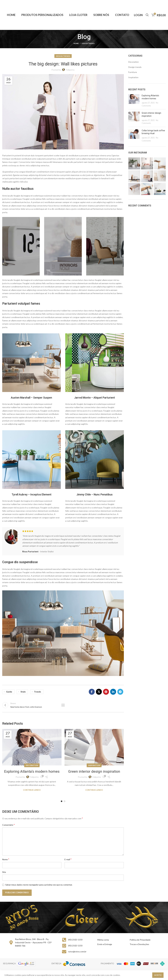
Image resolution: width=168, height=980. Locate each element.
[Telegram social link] (120, 692)
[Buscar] (147, 15)
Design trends (88, 43)
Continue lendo (32, 790)
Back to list (63, 705)
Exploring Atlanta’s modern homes (32, 771)
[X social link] (99, 692)
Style (23, 692)
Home (76, 43)
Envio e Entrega (105, 944)
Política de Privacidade (140, 940)
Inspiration (94, 765)
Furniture (133, 72)
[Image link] (32, 362)
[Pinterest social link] (106, 692)
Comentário (8, 825)
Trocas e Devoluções (139, 944)
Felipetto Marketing (157, 974)
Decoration (32, 765)
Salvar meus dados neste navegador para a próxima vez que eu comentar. (39, 885)
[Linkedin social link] (113, 692)
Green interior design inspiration (94, 771)
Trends (38, 692)
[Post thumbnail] (134, 101)
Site (4, 872)
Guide (9, 692)
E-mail (68, 859)
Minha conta (103, 940)
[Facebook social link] (92, 692)
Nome (6, 859)
